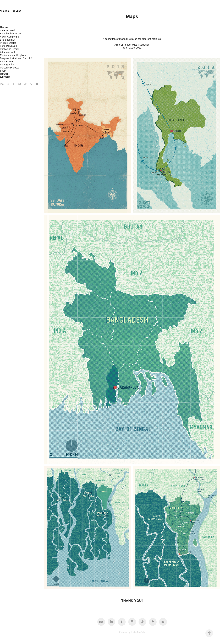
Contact (5, 77)
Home (4, 27)
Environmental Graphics (13, 55)
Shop (3, 71)
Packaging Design (10, 49)
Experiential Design (10, 34)
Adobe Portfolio (138, 632)
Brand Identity (7, 40)
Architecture (6, 61)
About (4, 74)
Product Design (8, 43)
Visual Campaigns (10, 37)
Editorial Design (8, 46)
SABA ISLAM (11, 11)
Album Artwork (8, 52)
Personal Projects (9, 68)
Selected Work (8, 30)
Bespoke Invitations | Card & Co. (17, 58)
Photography (7, 65)
